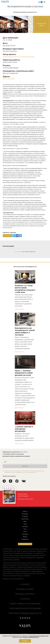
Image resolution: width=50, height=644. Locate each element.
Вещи (25, 521)
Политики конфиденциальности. (31, 637)
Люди (25, 524)
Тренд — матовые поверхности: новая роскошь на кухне (24, 373)
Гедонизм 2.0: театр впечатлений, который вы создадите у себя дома (25, 289)
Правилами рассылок (32, 472)
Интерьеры (25, 514)
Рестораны (25, 534)
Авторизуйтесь (18, 252)
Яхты (25, 529)
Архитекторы (25, 519)
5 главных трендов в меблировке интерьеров (24, 429)
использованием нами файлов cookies (39, 636)
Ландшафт (25, 516)
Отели (25, 532)
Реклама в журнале (25, 594)
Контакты (25, 599)
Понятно (25, 641)
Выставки (25, 526)
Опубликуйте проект (25, 544)
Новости (25, 511)
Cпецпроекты (25, 539)
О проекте (25, 584)
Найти (42, 2)
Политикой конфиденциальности (18, 472)
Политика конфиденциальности (25, 613)
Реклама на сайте (25, 589)
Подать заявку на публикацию (25, 604)
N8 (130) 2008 (9, 79)
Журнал (25, 537)
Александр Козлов (11, 57)
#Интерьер (19, 309)
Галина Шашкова (27, 57)
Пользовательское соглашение (25, 608)
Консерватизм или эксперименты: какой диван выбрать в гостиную (25, 331)
